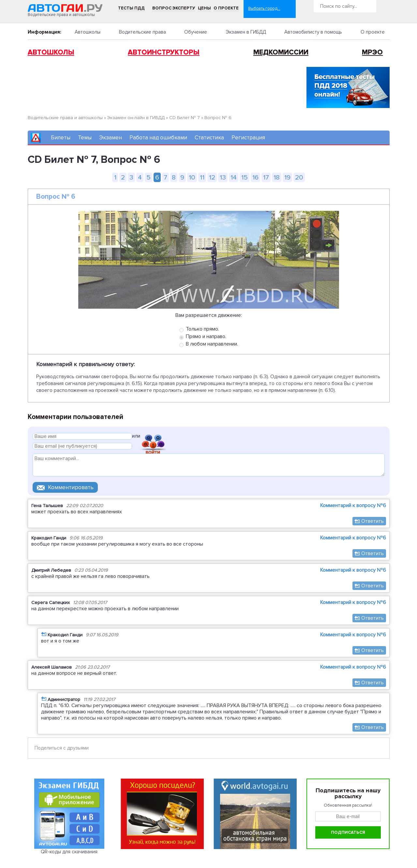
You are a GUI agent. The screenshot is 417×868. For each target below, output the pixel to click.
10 (192, 177)
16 (255, 177)
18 (277, 177)
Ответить (372, 521)
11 (202, 177)
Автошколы (88, 32)
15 (245, 177)
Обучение (196, 32)
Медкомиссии (281, 52)
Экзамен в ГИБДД (246, 32)
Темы (85, 138)
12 (212, 177)
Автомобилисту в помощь (313, 32)
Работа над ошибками (158, 138)
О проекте (226, 8)
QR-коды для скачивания (69, 852)
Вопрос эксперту (174, 8)
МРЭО (372, 52)
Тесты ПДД (131, 8)
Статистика (209, 138)
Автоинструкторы (164, 52)
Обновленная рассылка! (348, 805)
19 (287, 177)
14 (234, 177)
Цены (204, 8)
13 (223, 177)
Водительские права (142, 32)
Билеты (61, 138)
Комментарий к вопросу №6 (353, 505)
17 (266, 177)
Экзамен (111, 138)
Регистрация (248, 138)
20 (299, 177)
